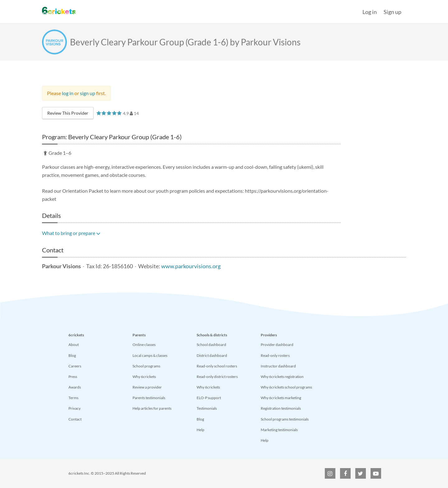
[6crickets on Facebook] (345, 473)
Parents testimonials (149, 398)
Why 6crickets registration (282, 377)
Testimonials (207, 408)
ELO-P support (209, 398)
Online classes (144, 345)
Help (201, 430)
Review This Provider (68, 113)
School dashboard (211, 345)
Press (73, 377)
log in (68, 93)
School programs (146, 366)
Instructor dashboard (278, 366)
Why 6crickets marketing (281, 398)
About (74, 345)
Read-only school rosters (217, 366)
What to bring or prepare (71, 233)
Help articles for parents (152, 408)
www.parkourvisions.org (191, 266)
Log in (370, 12)
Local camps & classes (150, 355)
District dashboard (212, 355)
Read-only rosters (275, 355)
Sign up (392, 12)
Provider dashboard (277, 345)
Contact (75, 419)
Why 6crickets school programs (286, 387)
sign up (88, 93)
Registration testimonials (281, 408)
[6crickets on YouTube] (376, 473)
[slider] (109, 113)
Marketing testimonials (279, 430)
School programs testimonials (285, 419)
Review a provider (147, 387)
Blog (72, 355)
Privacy (75, 408)
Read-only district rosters (217, 377)
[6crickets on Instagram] (330, 473)
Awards (75, 387)
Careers (75, 366)
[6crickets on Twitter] (361, 473)
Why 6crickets (144, 377)
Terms (73, 398)
